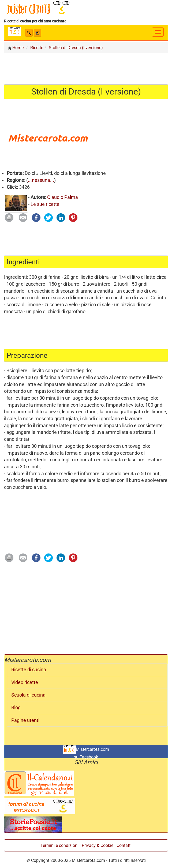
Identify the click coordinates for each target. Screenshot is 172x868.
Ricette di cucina (29, 670)
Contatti (124, 845)
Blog (16, 708)
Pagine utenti (25, 720)
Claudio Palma (63, 197)
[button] (29, 33)
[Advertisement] (86, 68)
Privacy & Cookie (98, 845)
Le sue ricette (45, 204)
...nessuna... (41, 180)
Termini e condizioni (59, 845)
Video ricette (25, 682)
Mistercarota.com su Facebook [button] (86, 752)
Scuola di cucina (28, 695)
